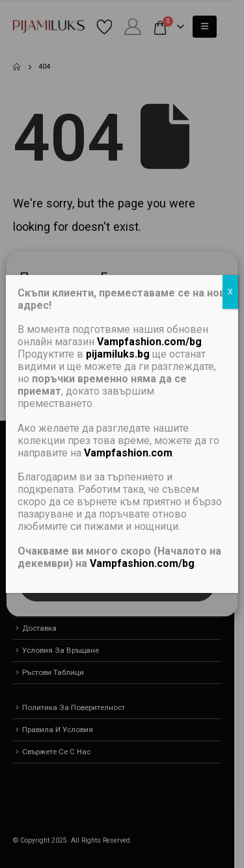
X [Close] (230, 292)
